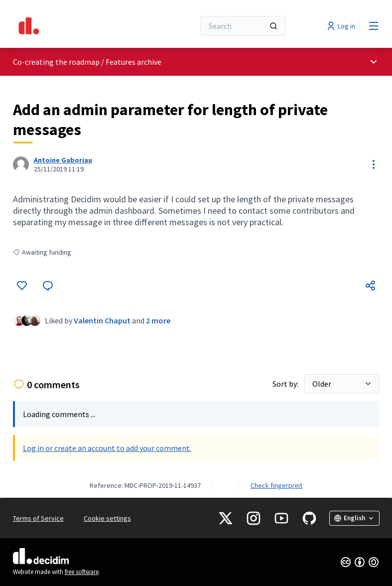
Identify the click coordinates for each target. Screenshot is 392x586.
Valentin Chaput (102, 320)
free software (82, 572)
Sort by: (286, 384)
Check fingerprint (276, 485)
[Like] (22, 286)
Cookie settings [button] (107, 518)
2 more (158, 320)
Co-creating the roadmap (56, 62)
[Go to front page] (79, 26)
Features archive (133, 62)
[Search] (243, 26)
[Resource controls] (374, 164)
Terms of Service (38, 518)
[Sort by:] (342, 384)
